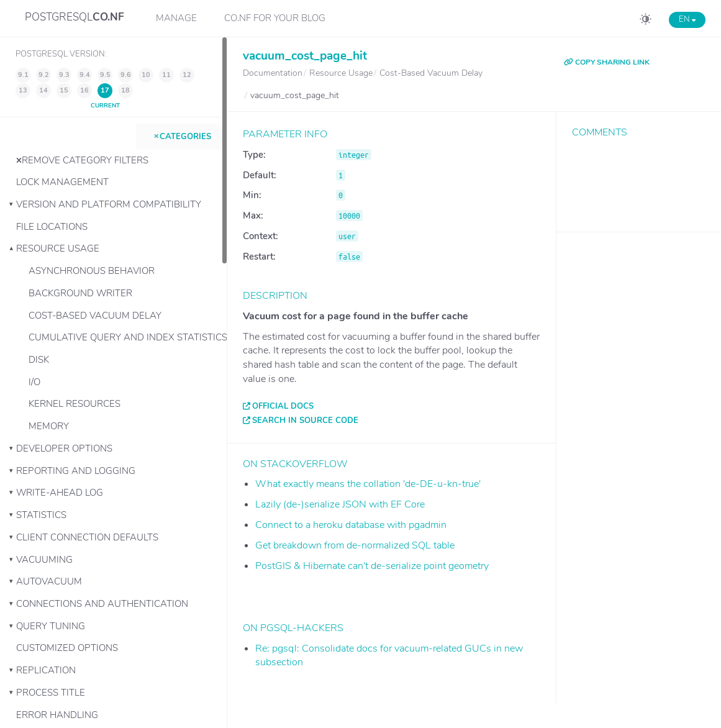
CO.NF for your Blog (275, 18)
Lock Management (62, 182)
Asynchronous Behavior (92, 271)
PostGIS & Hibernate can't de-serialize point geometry (372, 566)
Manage (176, 18)
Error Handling (57, 715)
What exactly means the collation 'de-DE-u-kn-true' (368, 484)
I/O (34, 382)
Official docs (283, 406)
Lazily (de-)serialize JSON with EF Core (340, 504)
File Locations (52, 227)
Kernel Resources (75, 404)
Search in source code (305, 421)
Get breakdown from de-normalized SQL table (355, 545)
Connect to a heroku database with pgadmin (351, 525)
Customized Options (67, 648)
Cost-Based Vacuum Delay (95, 316)
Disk (39, 360)
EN (687, 19)
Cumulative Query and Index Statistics (127, 337)
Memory (49, 426)
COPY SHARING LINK (607, 62)
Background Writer (80, 293)
